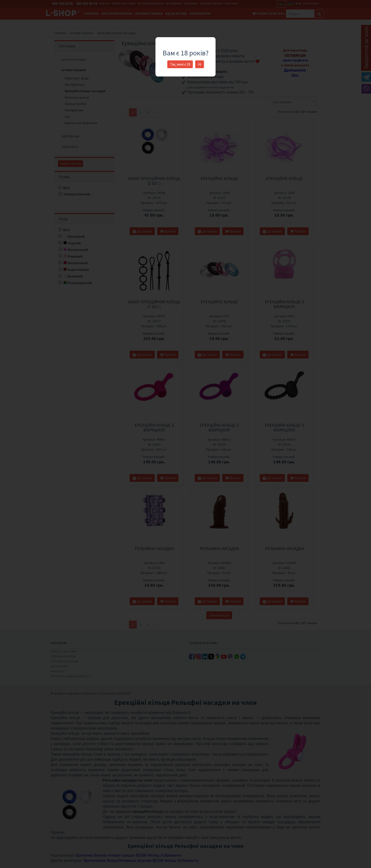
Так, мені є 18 (180, 64)
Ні (200, 64)
